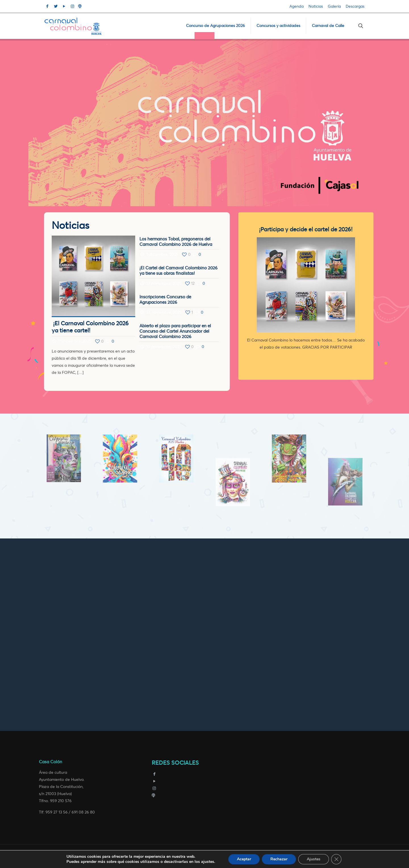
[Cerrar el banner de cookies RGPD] (336, 859)
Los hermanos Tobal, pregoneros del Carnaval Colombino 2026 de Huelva (176, 242)
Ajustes (314, 859)
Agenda (297, 6)
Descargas (355, 6)
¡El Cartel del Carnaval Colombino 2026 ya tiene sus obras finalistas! (179, 271)
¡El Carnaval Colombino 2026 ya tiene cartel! (90, 327)
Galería (334, 6)
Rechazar (279, 859)
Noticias (316, 6)
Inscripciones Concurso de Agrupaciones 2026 (165, 300)
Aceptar (244, 859)
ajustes (208, 862)
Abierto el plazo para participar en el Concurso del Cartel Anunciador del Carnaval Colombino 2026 (175, 331)
